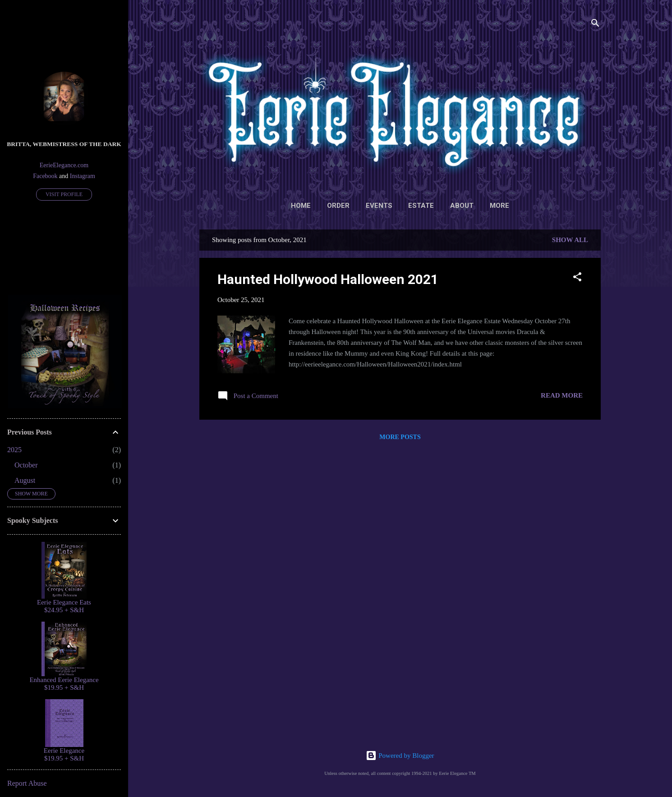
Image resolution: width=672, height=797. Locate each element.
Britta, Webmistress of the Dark (64, 144)
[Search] (595, 25)
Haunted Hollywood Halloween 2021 (328, 279)
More (499, 206)
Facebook (45, 176)
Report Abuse (27, 783)
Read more (562, 395)
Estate (421, 206)
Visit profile (64, 194)
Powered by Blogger (400, 756)
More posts (400, 437)
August (25, 480)
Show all (570, 240)
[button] (577, 278)
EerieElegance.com (64, 165)
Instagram (83, 176)
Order (338, 206)
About (462, 206)
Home (301, 206)
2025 (14, 450)
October (26, 465)
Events (379, 206)
